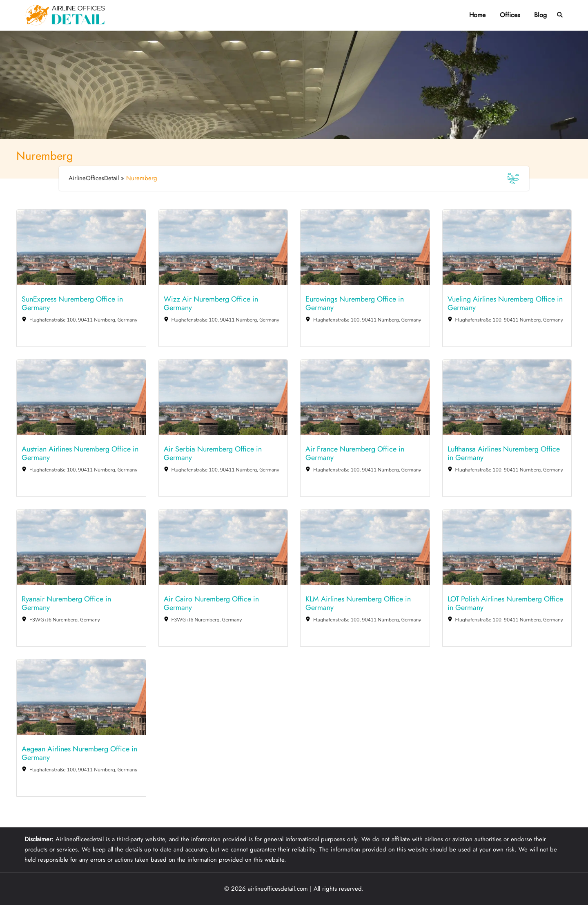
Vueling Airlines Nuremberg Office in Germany (505, 304)
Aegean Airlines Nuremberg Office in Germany (79, 754)
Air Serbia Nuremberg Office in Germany (213, 454)
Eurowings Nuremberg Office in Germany (355, 304)
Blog (540, 15)
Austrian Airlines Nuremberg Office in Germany (80, 454)
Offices (510, 15)
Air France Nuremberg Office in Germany (355, 454)
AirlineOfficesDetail (94, 178)
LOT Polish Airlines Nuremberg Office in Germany (505, 604)
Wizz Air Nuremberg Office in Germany (211, 304)
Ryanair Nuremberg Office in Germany (66, 604)
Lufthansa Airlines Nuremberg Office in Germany (504, 454)
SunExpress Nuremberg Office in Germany (72, 304)
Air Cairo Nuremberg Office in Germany (211, 604)
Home (477, 15)
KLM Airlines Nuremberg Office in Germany (358, 604)
